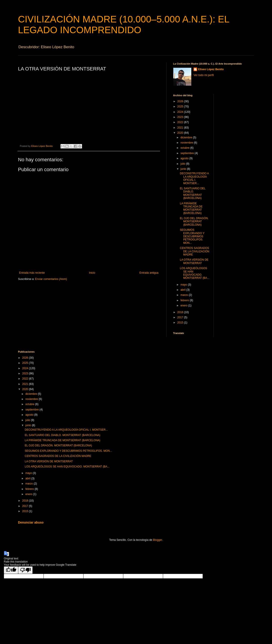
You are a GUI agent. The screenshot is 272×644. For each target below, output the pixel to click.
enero (184, 306)
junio (184, 169)
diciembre (187, 138)
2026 (181, 101)
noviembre (187, 143)
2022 (181, 122)
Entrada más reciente (32, 273)
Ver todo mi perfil (204, 75)
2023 (181, 117)
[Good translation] (11, 570)
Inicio (92, 273)
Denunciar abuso (31, 522)
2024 (181, 112)
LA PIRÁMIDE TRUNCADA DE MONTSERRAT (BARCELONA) (191, 208)
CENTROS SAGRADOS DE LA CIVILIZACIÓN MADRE (195, 251)
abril (183, 290)
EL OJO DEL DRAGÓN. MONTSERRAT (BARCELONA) (194, 222)
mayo (184, 285)
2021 (181, 128)
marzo (185, 295)
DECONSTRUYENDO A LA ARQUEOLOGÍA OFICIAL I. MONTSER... (194, 178)
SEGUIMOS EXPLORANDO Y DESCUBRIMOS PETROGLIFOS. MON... (192, 236)
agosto (185, 158)
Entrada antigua (149, 273)
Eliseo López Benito (211, 69)
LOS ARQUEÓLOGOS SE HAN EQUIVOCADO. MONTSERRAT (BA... (195, 273)
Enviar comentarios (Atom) (51, 279)
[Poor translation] (25, 570)
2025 (181, 107)
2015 (181, 323)
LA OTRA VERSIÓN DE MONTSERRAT (194, 261)
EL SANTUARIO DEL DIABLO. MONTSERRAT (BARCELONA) (193, 193)
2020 (181, 133)
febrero (185, 300)
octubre (185, 148)
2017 (181, 317)
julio (183, 164)
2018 (181, 312)
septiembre (188, 153)
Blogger (157, 540)
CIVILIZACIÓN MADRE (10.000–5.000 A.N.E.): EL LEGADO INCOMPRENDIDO (124, 25)
